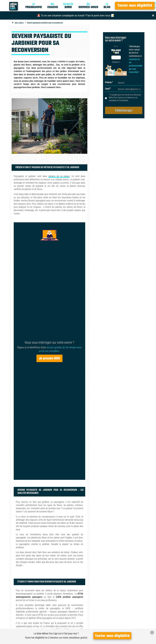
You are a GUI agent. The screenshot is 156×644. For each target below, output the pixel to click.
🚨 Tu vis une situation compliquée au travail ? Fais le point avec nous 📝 (76, 15)
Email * (108, 89)
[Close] (153, 15)
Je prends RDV (49, 358)
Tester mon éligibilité (135, 6)
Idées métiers (19, 23)
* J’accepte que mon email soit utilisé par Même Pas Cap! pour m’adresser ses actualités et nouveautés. (125, 98)
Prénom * (109, 83)
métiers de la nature (59, 176)
